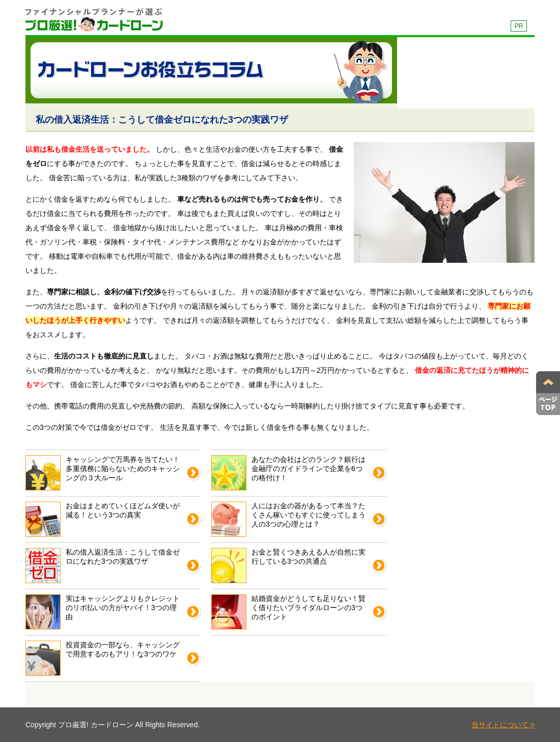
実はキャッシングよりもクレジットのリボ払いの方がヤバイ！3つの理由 (103, 612)
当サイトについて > (503, 725)
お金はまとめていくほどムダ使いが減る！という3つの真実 (103, 519)
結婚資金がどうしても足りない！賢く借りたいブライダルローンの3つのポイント (288, 612)
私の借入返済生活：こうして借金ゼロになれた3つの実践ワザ (103, 566)
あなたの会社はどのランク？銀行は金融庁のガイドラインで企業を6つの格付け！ (288, 473)
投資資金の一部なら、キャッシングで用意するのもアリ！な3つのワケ (103, 658)
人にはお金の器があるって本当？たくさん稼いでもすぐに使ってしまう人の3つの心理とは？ (288, 519)
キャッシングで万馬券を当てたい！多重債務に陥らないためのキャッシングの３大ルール (103, 473)
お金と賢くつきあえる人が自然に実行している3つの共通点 (288, 566)
